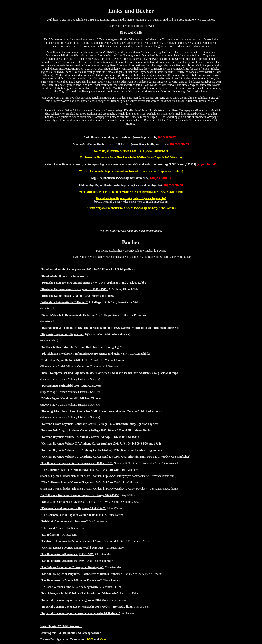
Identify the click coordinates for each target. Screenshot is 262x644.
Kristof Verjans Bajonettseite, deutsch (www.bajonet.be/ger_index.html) (131, 208)
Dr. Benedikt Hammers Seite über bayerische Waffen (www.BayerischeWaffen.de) (131, 157)
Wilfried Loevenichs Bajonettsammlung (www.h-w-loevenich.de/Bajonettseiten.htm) (131, 171)
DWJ (90, 639)
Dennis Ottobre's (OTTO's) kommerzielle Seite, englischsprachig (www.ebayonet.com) (131, 192)
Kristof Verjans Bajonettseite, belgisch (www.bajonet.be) (131, 198)
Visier (103, 639)
